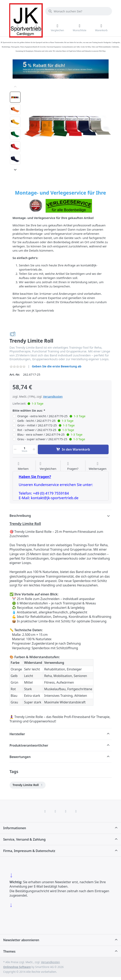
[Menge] (25, 449)
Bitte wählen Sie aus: (28, 410)
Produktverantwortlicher (29, 745)
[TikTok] (66, 811)
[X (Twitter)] (55, 811)
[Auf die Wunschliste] (23, 466)
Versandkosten (53, 396)
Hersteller (17, 734)
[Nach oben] (15, 87)
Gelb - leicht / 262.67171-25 (45, 421)
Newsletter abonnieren (21, 940)
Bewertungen (20, 757)
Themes (9, 951)
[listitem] (68, 126)
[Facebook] (45, 811)
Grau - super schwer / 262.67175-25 (51, 439)
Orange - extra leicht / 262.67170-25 (51, 416)
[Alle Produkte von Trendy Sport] (13, 334)
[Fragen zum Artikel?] (73, 466)
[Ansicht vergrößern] (68, 126)
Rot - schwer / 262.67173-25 (46, 430)
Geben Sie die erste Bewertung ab (57, 366)
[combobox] (79, 11)
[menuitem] (28, 785)
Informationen (15, 828)
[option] (15, 97)
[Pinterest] (76, 811)
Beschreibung (20, 516)
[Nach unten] (15, 170)
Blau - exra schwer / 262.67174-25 (50, 435)
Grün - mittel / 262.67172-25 (46, 425)
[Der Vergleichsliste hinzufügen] (48, 466)
